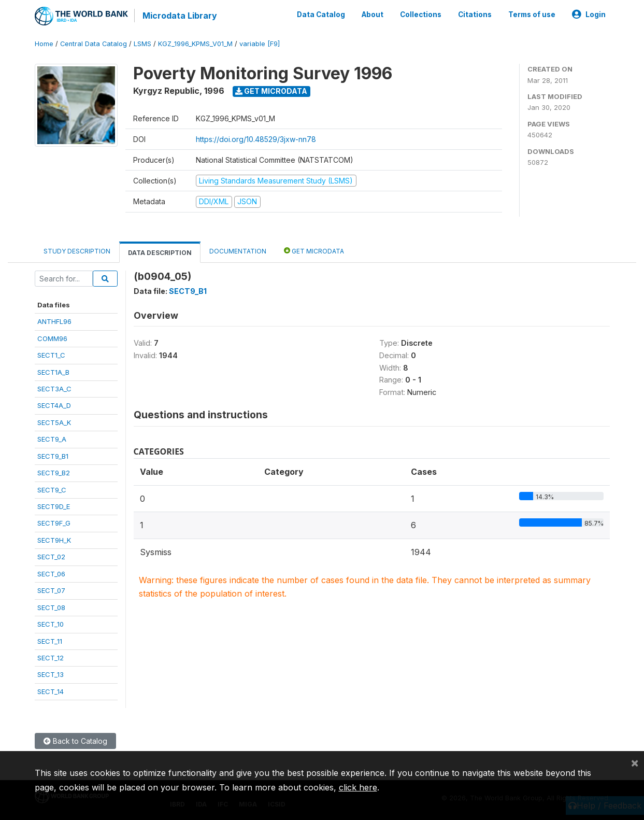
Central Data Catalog (94, 44)
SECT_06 (51, 574)
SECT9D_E (54, 506)
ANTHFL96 (54, 321)
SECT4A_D (54, 405)
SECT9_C (52, 490)
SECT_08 (51, 607)
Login (589, 15)
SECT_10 (51, 624)
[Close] (635, 762)
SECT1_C (51, 355)
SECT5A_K (54, 422)
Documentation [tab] (238, 251)
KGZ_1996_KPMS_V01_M (195, 44)
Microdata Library (180, 16)
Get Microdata (271, 91)
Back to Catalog (75, 741)
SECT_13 (51, 674)
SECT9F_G (54, 523)
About (373, 15)
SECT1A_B (53, 372)
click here (358, 787)
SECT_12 (51, 658)
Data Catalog (321, 15)
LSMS (142, 44)
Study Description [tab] (77, 251)
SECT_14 (51, 691)
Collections (421, 15)
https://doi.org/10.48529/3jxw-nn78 (256, 139)
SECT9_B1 (53, 456)
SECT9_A (52, 439)
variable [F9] (260, 44)
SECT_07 (51, 590)
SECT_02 (51, 557)
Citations (475, 15)
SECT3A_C (54, 389)
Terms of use (532, 15)
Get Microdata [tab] (314, 251)
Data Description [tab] (160, 253)
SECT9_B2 (54, 473)
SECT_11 (50, 641)
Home (44, 44)
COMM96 (52, 338)
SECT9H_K (54, 540)
